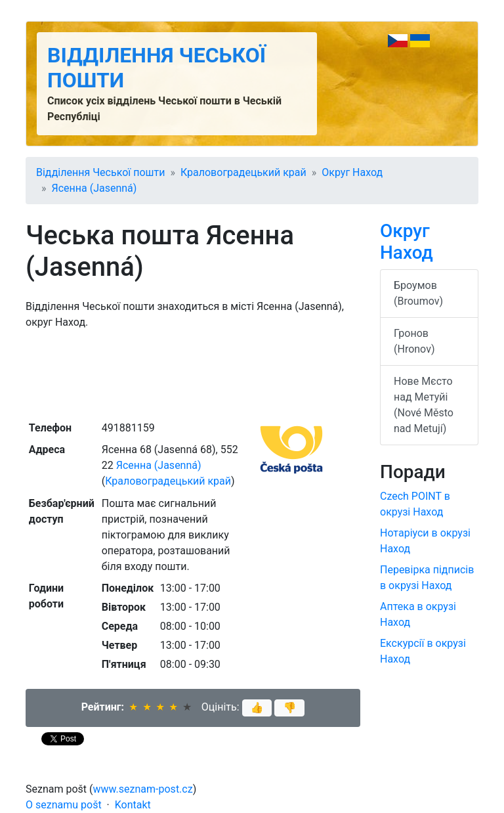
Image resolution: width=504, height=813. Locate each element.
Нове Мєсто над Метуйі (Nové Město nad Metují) (424, 405)
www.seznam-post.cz (143, 789)
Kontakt (133, 805)
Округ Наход (352, 172)
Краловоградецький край (243, 172)
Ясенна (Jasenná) (94, 188)
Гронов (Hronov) (414, 341)
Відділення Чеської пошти (100, 172)
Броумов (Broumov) (418, 293)
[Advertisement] (193, 374)
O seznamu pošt (64, 805)
